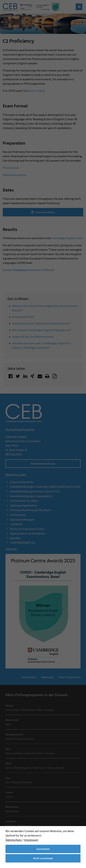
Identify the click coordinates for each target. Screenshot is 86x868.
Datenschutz (14, 840)
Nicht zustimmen (43, 858)
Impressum (31, 840)
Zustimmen (43, 849)
